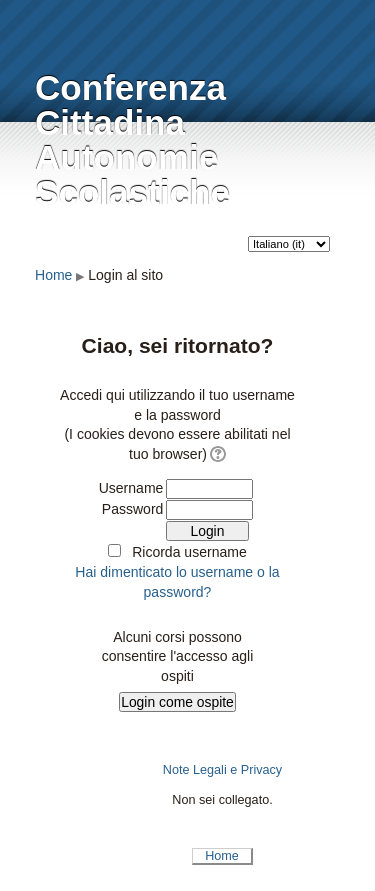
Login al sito (125, 275)
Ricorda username (189, 552)
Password (133, 509)
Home (53, 275)
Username (131, 488)
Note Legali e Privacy (222, 770)
